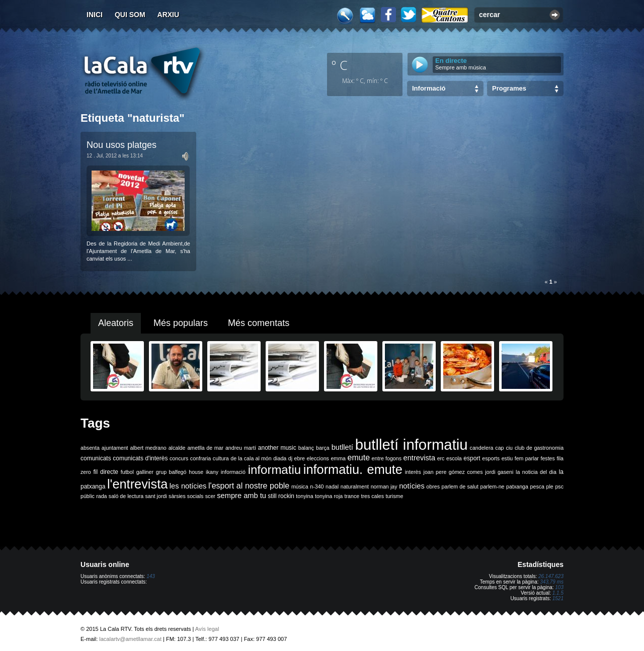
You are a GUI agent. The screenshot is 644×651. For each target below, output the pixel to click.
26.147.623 (551, 576)
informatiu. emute (353, 469)
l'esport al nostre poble (249, 486)
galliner (145, 472)
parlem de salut (460, 486)
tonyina (304, 496)
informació (233, 472)
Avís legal (207, 629)
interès (413, 472)
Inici (95, 15)
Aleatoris (116, 323)
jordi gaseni (499, 472)
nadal (332, 486)
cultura (221, 458)
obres (433, 486)
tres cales (372, 496)
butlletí (342, 447)
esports (491, 458)
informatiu (274, 470)
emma (338, 458)
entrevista (420, 458)
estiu (507, 458)
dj (290, 458)
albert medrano (148, 448)
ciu (509, 448)
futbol (127, 472)
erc (441, 458)
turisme (394, 496)
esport (472, 458)
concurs (179, 458)
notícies (412, 486)
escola (454, 458)
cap (499, 448)
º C (340, 65)
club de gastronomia (539, 448)
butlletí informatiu (412, 444)
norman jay (384, 486)
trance (352, 496)
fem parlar (527, 458)
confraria (200, 458)
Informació (429, 88)
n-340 (317, 486)
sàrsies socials (186, 496)
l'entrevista (137, 484)
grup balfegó (171, 472)
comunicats (96, 458)
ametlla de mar (205, 448)
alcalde (177, 448)
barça (323, 448)
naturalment (355, 486)
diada (280, 458)
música (300, 486)
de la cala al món (251, 458)
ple (550, 486)
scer (210, 496)
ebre (300, 458)
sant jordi (156, 496)
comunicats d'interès (140, 458)
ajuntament (115, 448)
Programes (509, 88)
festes (547, 458)
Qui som (130, 15)
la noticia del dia (536, 472)
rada (101, 496)
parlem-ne (493, 486)
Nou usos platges (122, 145)
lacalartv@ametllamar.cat (130, 639)
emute (359, 458)
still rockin (281, 496)
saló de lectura (126, 496)
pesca (537, 486)
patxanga (517, 486)
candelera (482, 448)
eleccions (317, 458)
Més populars (181, 323)
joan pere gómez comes (453, 472)
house (196, 472)
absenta (90, 448)
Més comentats (259, 323)
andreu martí (241, 448)
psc (559, 486)
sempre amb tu (242, 496)
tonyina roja (329, 496)
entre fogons (387, 458)
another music (277, 448)
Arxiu (169, 15)
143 (151, 576)
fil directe (106, 472)
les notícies (188, 486)
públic (88, 496)
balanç (306, 448)
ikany (212, 472)
